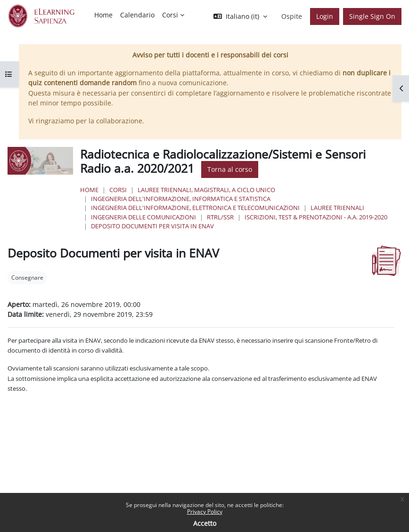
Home (89, 190)
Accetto (205, 523)
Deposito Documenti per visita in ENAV (152, 226)
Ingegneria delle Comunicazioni (143, 217)
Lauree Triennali (337, 208)
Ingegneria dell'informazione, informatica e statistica (181, 199)
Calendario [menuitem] (137, 15)
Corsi (118, 190)
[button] (240, 16)
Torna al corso (230, 169)
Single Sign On (372, 16)
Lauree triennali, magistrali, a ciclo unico (206, 190)
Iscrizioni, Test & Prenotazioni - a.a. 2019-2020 (316, 217)
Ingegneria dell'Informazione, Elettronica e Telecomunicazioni (195, 208)
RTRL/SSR (220, 217)
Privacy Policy (205, 512)
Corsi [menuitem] (170, 15)
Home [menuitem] (103, 15)
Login (325, 16)
